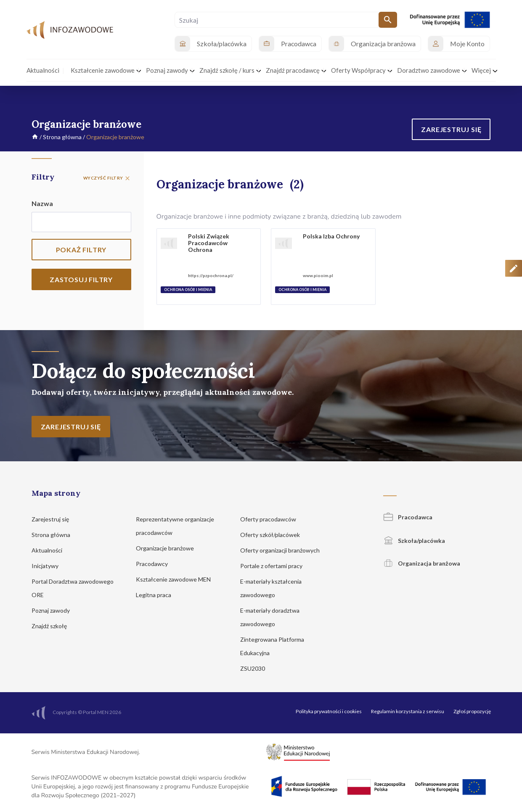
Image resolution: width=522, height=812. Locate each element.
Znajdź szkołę (53, 626)
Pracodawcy (156, 564)
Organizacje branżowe (169, 548)
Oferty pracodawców (272, 519)
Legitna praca (154, 595)
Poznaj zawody (55, 610)
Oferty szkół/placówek (274, 535)
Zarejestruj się (54, 519)
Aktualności (51, 550)
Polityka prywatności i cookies (329, 711)
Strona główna (62, 137)
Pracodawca (408, 517)
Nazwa (42, 203)
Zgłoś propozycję (472, 711)
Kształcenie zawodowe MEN (177, 579)
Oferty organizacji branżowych (284, 550)
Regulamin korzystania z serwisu (408, 711)
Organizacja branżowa (422, 563)
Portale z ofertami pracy (275, 566)
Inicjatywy (49, 566)
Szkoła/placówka (414, 541)
